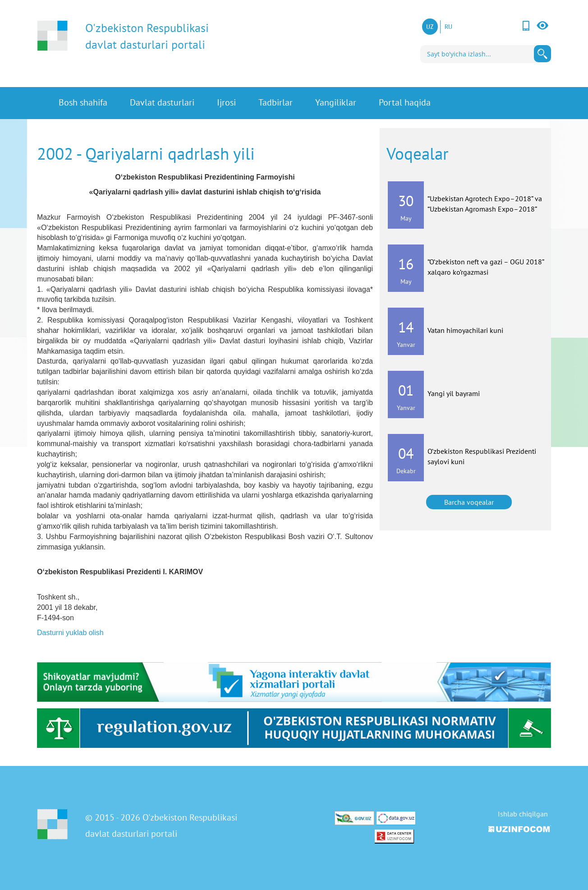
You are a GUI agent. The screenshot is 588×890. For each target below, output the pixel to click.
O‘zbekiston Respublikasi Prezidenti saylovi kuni (482, 456)
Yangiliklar (336, 103)
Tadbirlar (276, 103)
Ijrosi (226, 103)
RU (448, 27)
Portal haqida (405, 103)
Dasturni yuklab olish (70, 633)
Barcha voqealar (469, 502)
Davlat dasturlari (162, 103)
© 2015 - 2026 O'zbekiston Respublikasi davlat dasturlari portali (161, 825)
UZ (430, 27)
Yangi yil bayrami (454, 393)
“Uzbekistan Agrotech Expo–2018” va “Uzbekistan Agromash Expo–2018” (485, 204)
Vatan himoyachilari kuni (465, 330)
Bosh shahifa (83, 103)
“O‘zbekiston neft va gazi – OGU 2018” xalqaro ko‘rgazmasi (486, 267)
